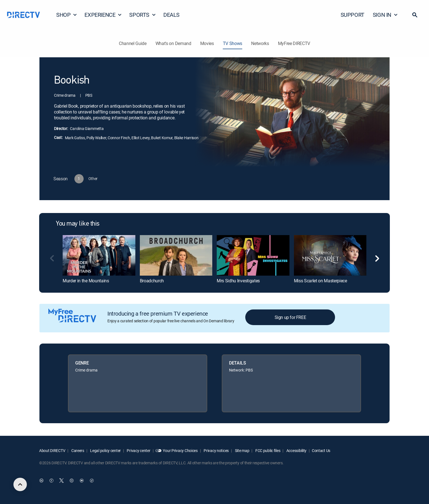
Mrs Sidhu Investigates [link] (238, 281)
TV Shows (233, 43)
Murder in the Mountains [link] (86, 281)
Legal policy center (105, 450)
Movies (207, 43)
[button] (415, 15)
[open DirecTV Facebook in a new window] (51, 481)
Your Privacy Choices (180, 450)
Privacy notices (216, 450)
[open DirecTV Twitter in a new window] (62, 481)
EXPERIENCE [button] (103, 15)
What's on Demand (173, 43)
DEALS (171, 15)
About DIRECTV (52, 450)
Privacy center (138, 450)
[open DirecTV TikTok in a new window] (92, 481)
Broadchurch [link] (152, 281)
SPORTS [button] (143, 15)
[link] (99, 255)
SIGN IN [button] (385, 15)
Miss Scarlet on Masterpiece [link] (320, 281)
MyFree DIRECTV (294, 43)
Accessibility (296, 450)
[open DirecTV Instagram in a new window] (72, 481)
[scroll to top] (20, 484)
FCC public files (267, 450)
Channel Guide (133, 43)
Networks (260, 43)
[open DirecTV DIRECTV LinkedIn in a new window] (41, 481)
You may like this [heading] (78, 224)
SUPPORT (353, 15)
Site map (242, 450)
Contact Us (321, 450)
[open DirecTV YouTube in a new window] (82, 481)
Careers (77, 450)
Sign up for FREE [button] (290, 317)
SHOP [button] (67, 15)
